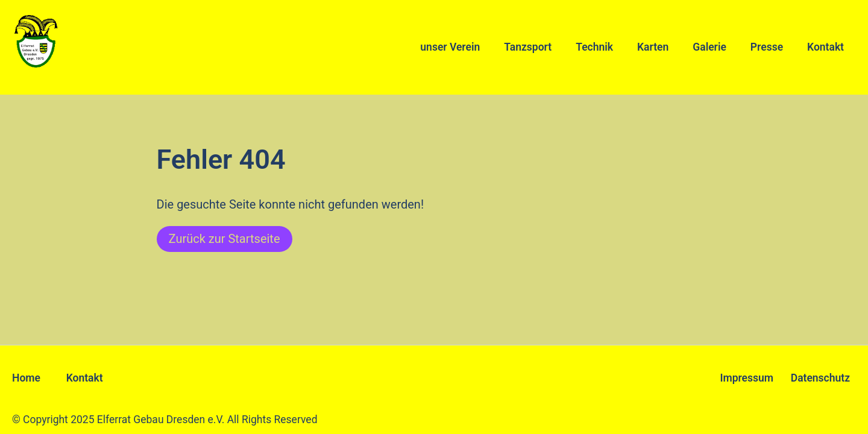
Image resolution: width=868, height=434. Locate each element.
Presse (767, 47)
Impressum (747, 378)
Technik (594, 47)
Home (26, 378)
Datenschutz (820, 378)
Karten (653, 47)
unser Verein (450, 47)
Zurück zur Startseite (225, 239)
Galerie (709, 47)
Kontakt (826, 47)
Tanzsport (528, 47)
